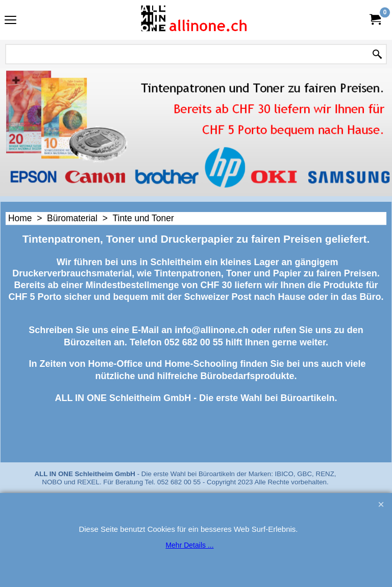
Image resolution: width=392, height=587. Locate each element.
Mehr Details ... (189, 545)
